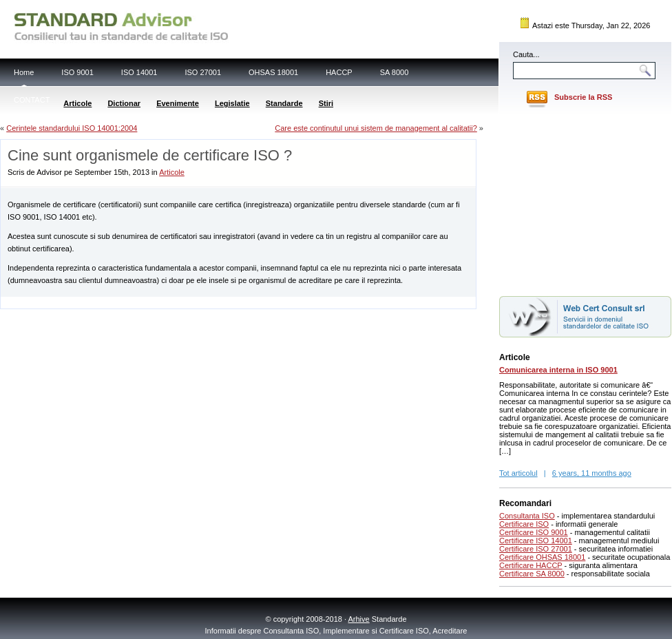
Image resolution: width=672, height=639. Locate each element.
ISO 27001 (203, 72)
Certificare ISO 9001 (534, 532)
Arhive (359, 619)
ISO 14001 (139, 72)
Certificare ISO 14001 (536, 541)
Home (24, 72)
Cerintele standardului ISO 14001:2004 (72, 128)
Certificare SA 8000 (532, 574)
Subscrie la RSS (583, 97)
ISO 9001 (77, 72)
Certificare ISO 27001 (536, 549)
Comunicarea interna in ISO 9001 (558, 370)
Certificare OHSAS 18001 (542, 557)
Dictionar (124, 103)
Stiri (326, 103)
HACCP (339, 72)
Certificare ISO (524, 524)
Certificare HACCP (531, 565)
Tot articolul (518, 473)
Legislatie (232, 103)
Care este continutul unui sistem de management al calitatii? (376, 128)
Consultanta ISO (527, 516)
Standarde (284, 103)
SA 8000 (395, 72)
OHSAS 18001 (273, 72)
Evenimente (178, 103)
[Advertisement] (162, 302)
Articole (77, 103)
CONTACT (32, 100)
